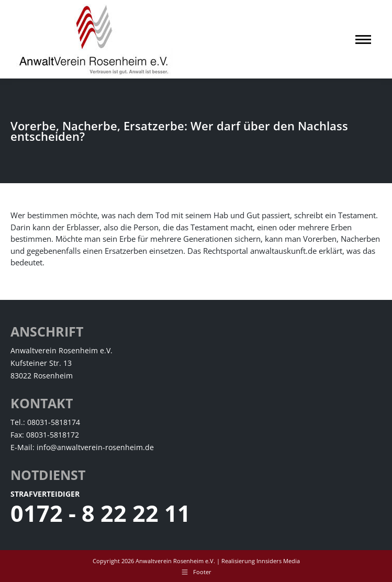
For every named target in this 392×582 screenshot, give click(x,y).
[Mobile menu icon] (363, 40)
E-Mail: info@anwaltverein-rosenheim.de (82, 447)
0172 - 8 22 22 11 (100, 513)
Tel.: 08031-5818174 (45, 422)
